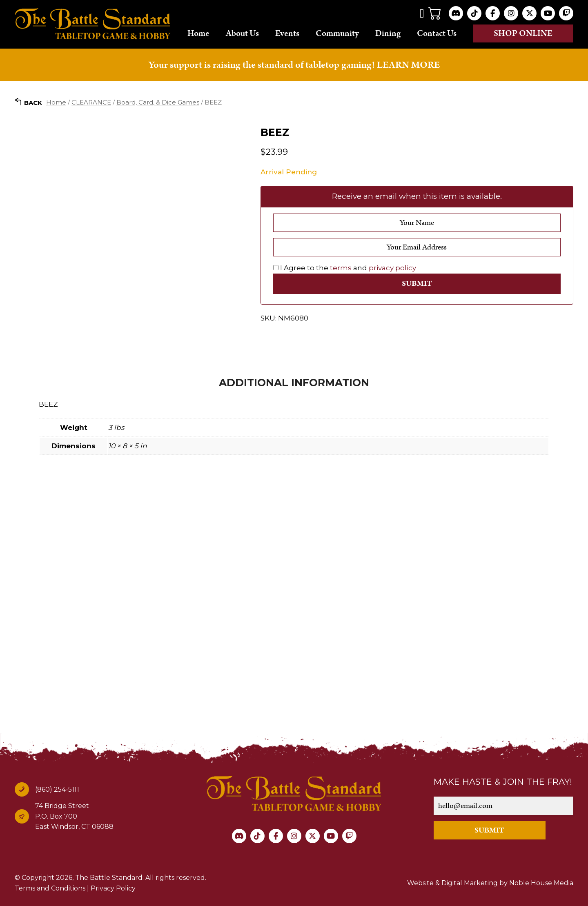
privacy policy (392, 268)
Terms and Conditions (50, 888)
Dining (388, 33)
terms (341, 268)
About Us (242, 33)
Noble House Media (541, 883)
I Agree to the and (345, 268)
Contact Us (437, 33)
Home (198, 33)
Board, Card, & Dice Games (158, 102)
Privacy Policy (113, 888)
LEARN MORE (408, 65)
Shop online (523, 33)
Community (337, 33)
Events (287, 33)
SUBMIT (489, 830)
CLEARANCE (91, 102)
